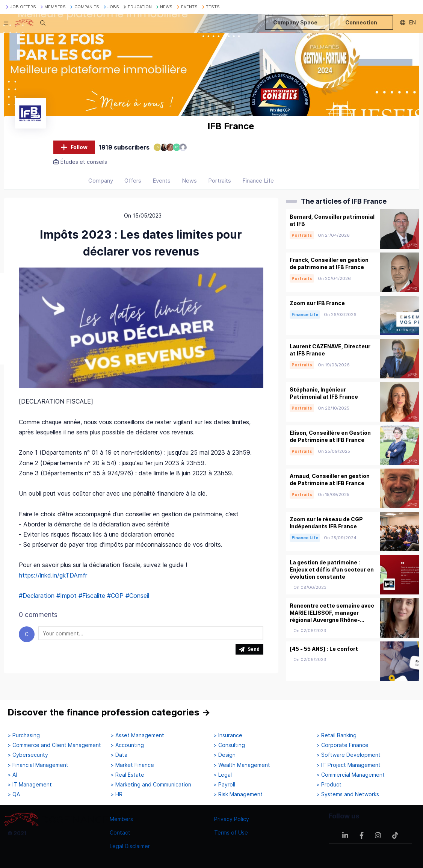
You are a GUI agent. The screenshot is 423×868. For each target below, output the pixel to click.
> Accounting (127, 745)
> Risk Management (238, 794)
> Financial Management (38, 765)
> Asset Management (137, 735)
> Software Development (348, 755)
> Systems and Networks (348, 794)
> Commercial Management (350, 775)
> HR (116, 794)
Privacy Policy (232, 819)
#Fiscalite (92, 596)
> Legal (223, 775)
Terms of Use (231, 832)
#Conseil (137, 596)
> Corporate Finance (342, 745)
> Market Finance (132, 765)
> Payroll (224, 785)
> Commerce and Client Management (54, 745)
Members (121, 819)
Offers (133, 181)
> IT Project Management (348, 765)
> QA (14, 794)
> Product (329, 785)
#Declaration (37, 596)
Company (101, 181)
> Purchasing (24, 735)
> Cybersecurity (28, 755)
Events (162, 181)
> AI (12, 775)
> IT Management (30, 785)
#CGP (115, 596)
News (189, 181)
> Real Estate (127, 775)
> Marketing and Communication (151, 785)
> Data (119, 755)
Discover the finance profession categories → (109, 712)
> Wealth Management (242, 765)
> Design (224, 755)
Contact (120, 832)
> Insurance (228, 735)
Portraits (220, 181)
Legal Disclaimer (130, 846)
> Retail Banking (336, 735)
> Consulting (229, 745)
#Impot (66, 596)
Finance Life (258, 181)
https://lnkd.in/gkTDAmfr (53, 575)
